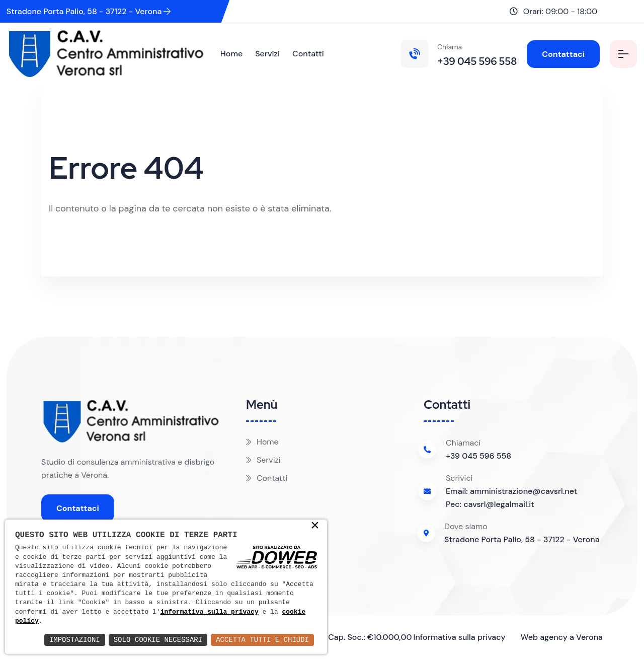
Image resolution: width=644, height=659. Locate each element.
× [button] (315, 526)
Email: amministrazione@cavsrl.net (511, 491)
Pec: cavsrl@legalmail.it (490, 504)
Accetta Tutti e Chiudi (262, 640)
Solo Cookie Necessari (158, 640)
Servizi (267, 54)
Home (231, 54)
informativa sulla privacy (210, 612)
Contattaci (563, 54)
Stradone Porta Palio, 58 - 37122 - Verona (89, 11)
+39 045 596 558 (478, 456)
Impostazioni (75, 640)
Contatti (308, 54)
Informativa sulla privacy (459, 637)
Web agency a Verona (562, 637)
